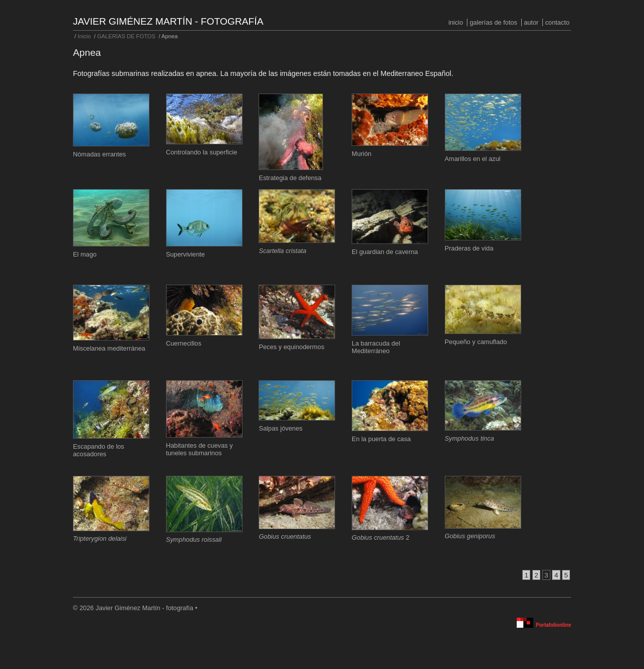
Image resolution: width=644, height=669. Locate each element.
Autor (531, 22)
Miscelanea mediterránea (109, 348)
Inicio (456, 22)
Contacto (557, 22)
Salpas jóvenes (280, 428)
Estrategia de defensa (290, 178)
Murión (361, 154)
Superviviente (186, 254)
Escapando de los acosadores (99, 450)
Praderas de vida (469, 248)
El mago (85, 254)
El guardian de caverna (385, 252)
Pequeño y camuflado (476, 342)
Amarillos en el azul (473, 159)
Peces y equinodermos (291, 347)
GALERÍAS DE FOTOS (493, 22)
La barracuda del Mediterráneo (376, 347)
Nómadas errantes (99, 154)
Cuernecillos (184, 343)
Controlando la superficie (202, 152)
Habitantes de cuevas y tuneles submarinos (199, 449)
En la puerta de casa (381, 439)
